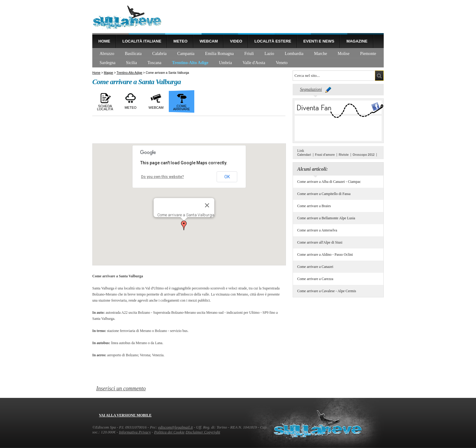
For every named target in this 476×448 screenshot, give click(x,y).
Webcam (209, 41)
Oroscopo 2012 (364, 155)
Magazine (357, 41)
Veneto (282, 63)
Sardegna (107, 63)
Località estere (273, 41)
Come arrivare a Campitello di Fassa (324, 194)
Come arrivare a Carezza (315, 279)
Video (236, 41)
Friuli (249, 54)
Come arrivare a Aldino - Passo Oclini (325, 255)
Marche (321, 54)
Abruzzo (107, 54)
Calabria (159, 54)
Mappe (109, 73)
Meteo (180, 41)
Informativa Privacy (135, 432)
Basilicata (133, 54)
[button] (184, 225)
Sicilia (131, 63)
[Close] (207, 205)
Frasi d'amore (325, 155)
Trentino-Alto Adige (190, 63)
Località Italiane (142, 41)
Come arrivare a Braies (314, 206)
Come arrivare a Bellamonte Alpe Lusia (326, 218)
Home (104, 41)
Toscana (155, 63)
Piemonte (368, 54)
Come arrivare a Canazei (315, 267)
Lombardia (294, 54)
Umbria (225, 63)
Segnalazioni (311, 89)
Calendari (304, 155)
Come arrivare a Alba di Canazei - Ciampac (329, 182)
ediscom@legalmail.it (175, 427)
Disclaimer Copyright (203, 432)
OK (227, 177)
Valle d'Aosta (254, 63)
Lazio (269, 54)
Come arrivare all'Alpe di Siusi (320, 242)
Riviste (344, 155)
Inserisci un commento (121, 388)
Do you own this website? (163, 177)
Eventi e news (319, 41)
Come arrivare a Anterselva (317, 230)
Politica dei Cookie (169, 432)
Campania (186, 54)
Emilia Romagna (219, 54)
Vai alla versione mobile (125, 415)
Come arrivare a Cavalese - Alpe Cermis (327, 291)
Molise (343, 54)
